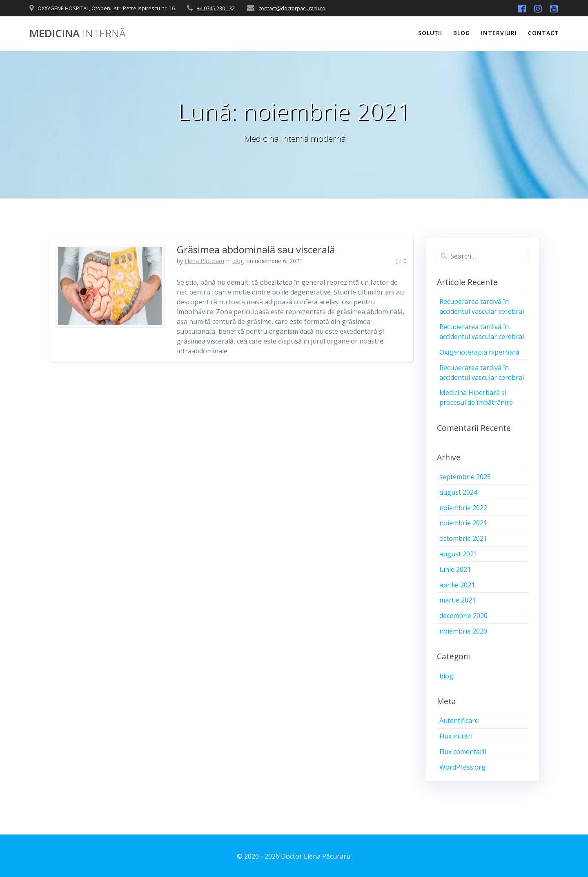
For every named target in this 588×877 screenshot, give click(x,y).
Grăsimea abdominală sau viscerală (256, 249)
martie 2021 (458, 600)
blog (238, 261)
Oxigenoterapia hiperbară (479, 352)
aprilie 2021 (457, 585)
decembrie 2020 (463, 616)
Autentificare (459, 721)
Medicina (77, 33)
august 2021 (458, 554)
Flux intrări (456, 736)
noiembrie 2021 (463, 523)
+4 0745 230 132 (216, 8)
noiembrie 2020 (463, 631)
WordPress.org (462, 767)
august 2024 (458, 492)
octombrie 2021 (463, 538)
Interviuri (499, 33)
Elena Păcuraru (204, 261)
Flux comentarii (463, 752)
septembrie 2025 (465, 477)
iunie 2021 (455, 569)
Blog (462, 33)
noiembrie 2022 (463, 508)
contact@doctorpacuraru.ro (292, 8)
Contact (543, 33)
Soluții (430, 33)
